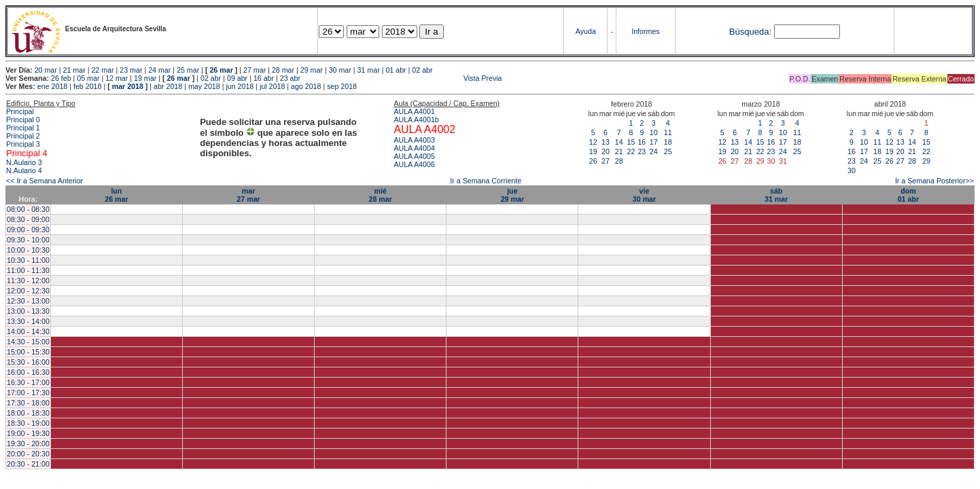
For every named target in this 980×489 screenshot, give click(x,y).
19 (593, 151)
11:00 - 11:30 (28, 270)
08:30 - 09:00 (28, 219)
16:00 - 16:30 (28, 372)
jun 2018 (240, 86)
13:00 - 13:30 (28, 311)
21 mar (74, 70)
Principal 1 (23, 128)
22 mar (102, 70)
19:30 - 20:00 (28, 443)
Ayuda (586, 31)
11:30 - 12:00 (28, 280)
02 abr (422, 70)
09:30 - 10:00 (28, 240)
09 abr (237, 78)
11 (668, 132)
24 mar (159, 70)
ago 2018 (306, 86)
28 (619, 161)
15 (631, 142)
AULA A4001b (416, 120)
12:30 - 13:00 (28, 301)
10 (654, 132)
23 (642, 151)
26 (593, 161)
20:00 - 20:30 (28, 454)
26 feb (61, 78)
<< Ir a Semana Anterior (45, 181)
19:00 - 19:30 (28, 433)
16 (642, 142)
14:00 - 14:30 (28, 331)
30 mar (340, 70)
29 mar (312, 70)
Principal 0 (23, 120)
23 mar (131, 70)
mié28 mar (381, 195)
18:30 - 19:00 (28, 423)
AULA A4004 (414, 148)
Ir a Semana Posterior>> (934, 181)
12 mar (117, 78)
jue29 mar (512, 195)
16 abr (264, 78)
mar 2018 (128, 86)
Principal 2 (23, 136)
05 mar (88, 78)
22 (631, 151)
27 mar (255, 70)
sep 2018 (342, 86)
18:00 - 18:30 (28, 413)
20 (606, 151)
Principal (20, 111)
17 (654, 142)
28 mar (283, 70)
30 (852, 170)
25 (668, 151)
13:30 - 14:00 (28, 321)
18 (668, 142)
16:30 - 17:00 (28, 382)
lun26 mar (116, 195)
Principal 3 (23, 144)
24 (654, 151)
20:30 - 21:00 (28, 464)
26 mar (221, 70)
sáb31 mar (776, 195)
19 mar (145, 78)
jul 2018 (272, 86)
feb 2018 (87, 86)
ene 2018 (52, 86)
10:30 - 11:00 (28, 260)
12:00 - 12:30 (28, 291)
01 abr (396, 70)
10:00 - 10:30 (28, 250)
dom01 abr (908, 195)
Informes (645, 31)
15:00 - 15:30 (28, 352)
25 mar (188, 70)
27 (606, 161)
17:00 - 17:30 (28, 393)
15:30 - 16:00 (28, 362)
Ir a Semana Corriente (486, 181)
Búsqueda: (750, 32)
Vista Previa (402, 78)
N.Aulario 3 (25, 162)
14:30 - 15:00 (28, 342)
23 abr (290, 78)
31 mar (369, 70)
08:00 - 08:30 (28, 209)
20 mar (46, 70)
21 (619, 151)
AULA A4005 (414, 156)
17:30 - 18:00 (28, 403)
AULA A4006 (414, 164)
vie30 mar (644, 195)
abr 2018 (168, 86)
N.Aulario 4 (24, 170)
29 (926, 161)
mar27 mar (248, 195)
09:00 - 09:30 (28, 230)
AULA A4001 (414, 111)
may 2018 (204, 86)
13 (606, 142)
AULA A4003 (414, 140)
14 (619, 142)
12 (593, 142)
